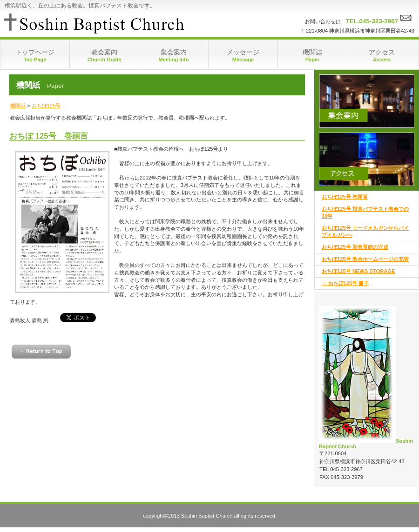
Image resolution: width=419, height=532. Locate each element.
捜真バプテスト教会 (93, 23)
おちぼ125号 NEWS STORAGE (358, 271)
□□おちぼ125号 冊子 (345, 283)
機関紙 (18, 106)
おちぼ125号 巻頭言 (345, 197)
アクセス (367, 159)
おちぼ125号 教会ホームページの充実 (365, 259)
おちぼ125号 (46, 106)
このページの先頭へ (41, 352)
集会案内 (367, 101)
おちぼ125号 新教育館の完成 (355, 247)
